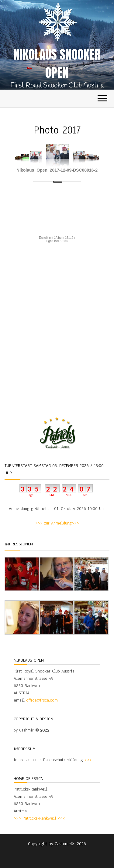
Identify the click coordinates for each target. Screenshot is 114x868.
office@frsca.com (42, 700)
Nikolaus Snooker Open (57, 64)
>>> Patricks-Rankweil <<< (39, 818)
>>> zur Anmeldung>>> (57, 523)
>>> (88, 760)
